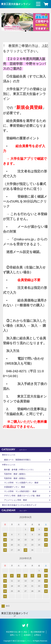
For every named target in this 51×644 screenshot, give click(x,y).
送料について (15, 635)
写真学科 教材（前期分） (16, 478)
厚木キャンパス (9, 455)
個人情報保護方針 (38, 632)
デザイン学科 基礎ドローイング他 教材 (22, 496)
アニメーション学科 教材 (16, 500)
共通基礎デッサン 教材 (15, 487)
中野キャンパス (9, 465)
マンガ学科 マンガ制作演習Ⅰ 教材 (20, 491)
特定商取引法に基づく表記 (17, 632)
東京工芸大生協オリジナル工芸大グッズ (19, 505)
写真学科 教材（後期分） (16, 474)
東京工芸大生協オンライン (16, 4)
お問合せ (38, 635)
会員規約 (27, 635)
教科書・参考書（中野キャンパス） (19, 470)
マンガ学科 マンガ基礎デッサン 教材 (21, 483)
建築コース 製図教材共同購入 (17, 460)
